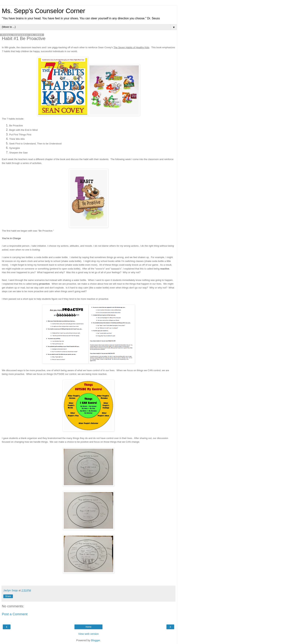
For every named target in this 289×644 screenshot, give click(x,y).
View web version (88, 634)
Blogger (96, 640)
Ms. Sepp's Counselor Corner (43, 11)
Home (88, 627)
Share (8, 596)
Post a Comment (15, 614)
